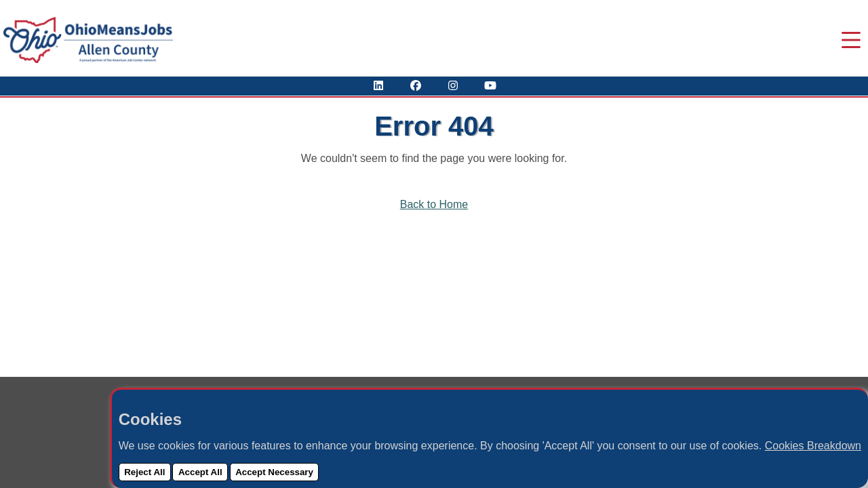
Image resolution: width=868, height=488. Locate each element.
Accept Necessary (274, 472)
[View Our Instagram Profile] (453, 86)
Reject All (144, 472)
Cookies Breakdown (813, 446)
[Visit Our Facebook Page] (416, 86)
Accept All (200, 472)
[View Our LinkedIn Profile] (378, 86)
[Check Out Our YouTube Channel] (490, 86)
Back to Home (434, 204)
